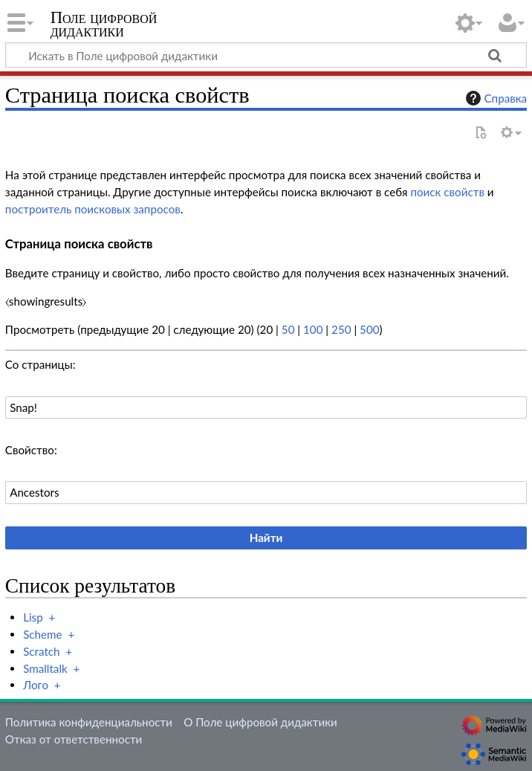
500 (369, 329)
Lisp (33, 617)
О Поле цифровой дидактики (260, 722)
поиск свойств (447, 192)
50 (288, 329)
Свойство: (31, 450)
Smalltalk (45, 668)
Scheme (42, 634)
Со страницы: (40, 364)
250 (341, 329)
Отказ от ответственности (74, 739)
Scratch (41, 651)
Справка (495, 98)
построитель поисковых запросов (93, 209)
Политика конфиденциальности (89, 722)
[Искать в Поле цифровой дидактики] (266, 55)
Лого (36, 685)
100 (313, 329)
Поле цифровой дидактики (104, 25)
